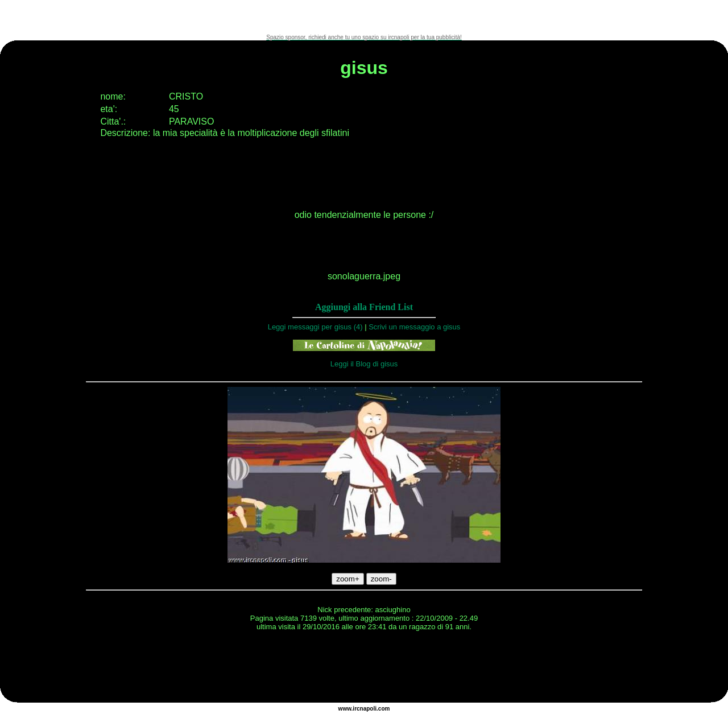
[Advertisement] (364, 17)
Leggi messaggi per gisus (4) (315, 327)
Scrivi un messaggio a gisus (414, 327)
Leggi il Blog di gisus (364, 364)
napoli (368, 709)
